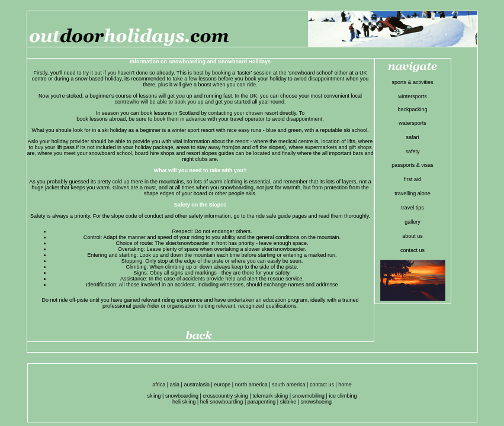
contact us (412, 250)
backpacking (412, 109)
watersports (412, 123)
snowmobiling (309, 396)
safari (412, 137)
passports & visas (412, 165)
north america (251, 385)
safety (412, 151)
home (345, 385)
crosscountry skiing (225, 396)
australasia (197, 385)
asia (175, 385)
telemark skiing (270, 396)
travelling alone (412, 193)
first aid (412, 179)
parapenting (262, 402)
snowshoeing (316, 402)
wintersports (412, 96)
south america (289, 385)
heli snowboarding (222, 402)
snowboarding (182, 396)
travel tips (412, 208)
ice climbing (343, 396)
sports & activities (412, 82)
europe (222, 385)
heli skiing (184, 402)
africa (159, 385)
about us (412, 236)
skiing (154, 396)
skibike (288, 402)
